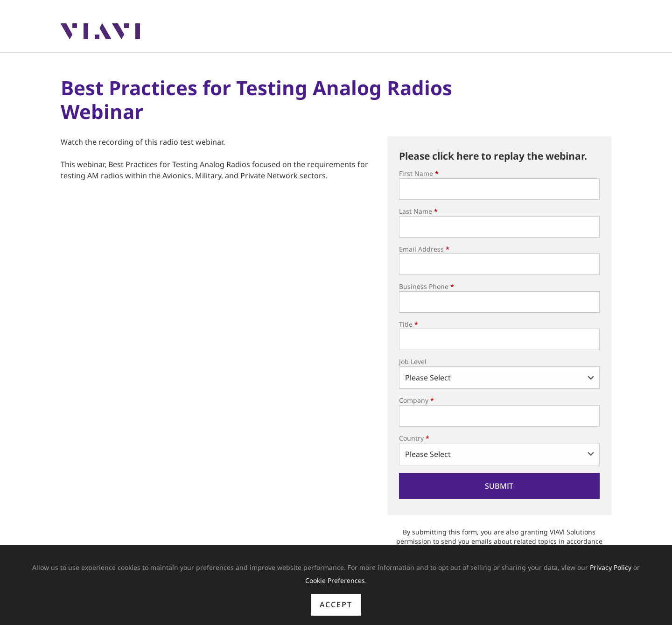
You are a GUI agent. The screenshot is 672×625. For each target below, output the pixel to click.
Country (414, 438)
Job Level (413, 362)
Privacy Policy (611, 567)
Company (416, 400)
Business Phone (427, 286)
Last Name (418, 211)
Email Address (424, 249)
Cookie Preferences (335, 580)
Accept (336, 604)
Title (409, 324)
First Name (419, 173)
